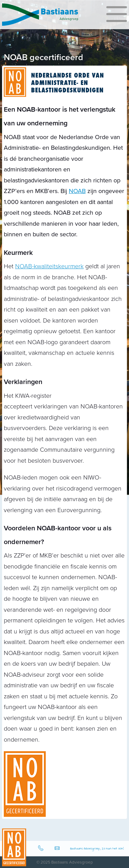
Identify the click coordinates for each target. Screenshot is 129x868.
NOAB (77, 191)
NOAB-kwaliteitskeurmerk (49, 266)
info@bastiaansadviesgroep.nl (58, 849)
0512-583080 (42, 849)
